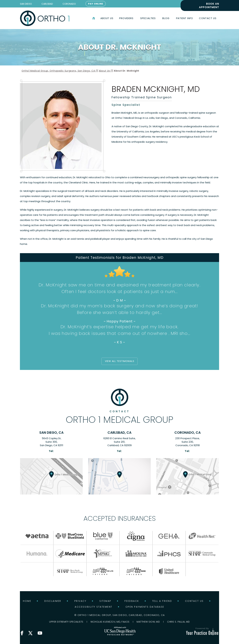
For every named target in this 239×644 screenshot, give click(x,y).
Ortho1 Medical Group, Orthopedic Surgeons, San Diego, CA (58, 71)
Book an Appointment (209, 5)
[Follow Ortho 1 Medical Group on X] (30, 633)
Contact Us (194, 601)
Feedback (132, 601)
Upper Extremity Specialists (66, 622)
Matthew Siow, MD (148, 622)
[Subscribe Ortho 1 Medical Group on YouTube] (40, 633)
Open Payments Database (145, 607)
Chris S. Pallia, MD (179, 622)
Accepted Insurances (120, 518)
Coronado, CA (188, 433)
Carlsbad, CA (119, 433)
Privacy (80, 601)
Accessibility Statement (94, 607)
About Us (104, 71)
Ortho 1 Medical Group (119, 417)
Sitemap (105, 601)
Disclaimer (53, 601)
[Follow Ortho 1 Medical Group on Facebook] (22, 633)
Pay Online (96, 4)
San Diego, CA (51, 433)
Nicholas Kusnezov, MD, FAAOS (110, 622)
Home (94, 18)
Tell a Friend (162, 601)
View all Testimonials (120, 361)
